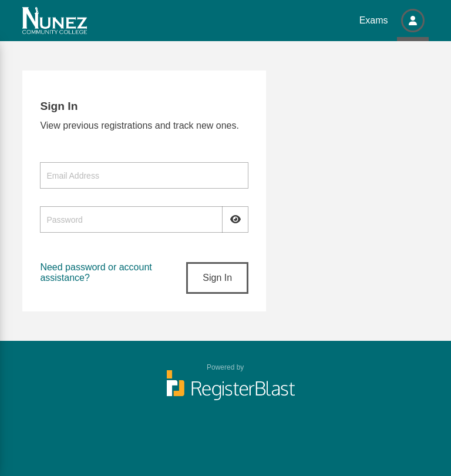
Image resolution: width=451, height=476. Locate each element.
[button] (413, 21)
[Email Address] (144, 175)
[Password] (144, 219)
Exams (374, 20)
